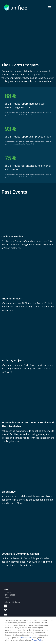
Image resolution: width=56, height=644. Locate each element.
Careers (7, 597)
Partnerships (9, 595)
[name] (50, 8)
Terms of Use (26, 638)
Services (7, 592)
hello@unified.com (12, 602)
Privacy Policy (37, 641)
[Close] (52, 622)
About (7, 589)
